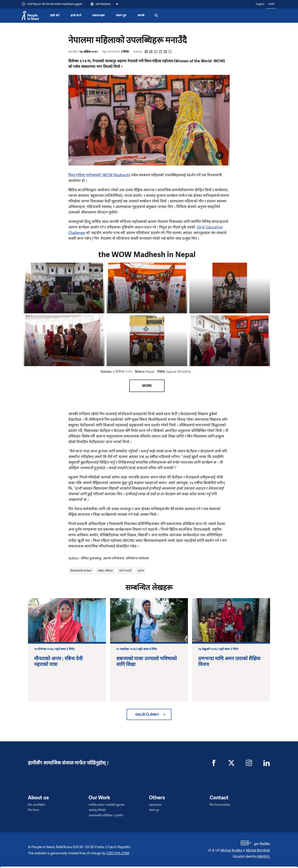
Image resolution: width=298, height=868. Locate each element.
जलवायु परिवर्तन (97, 810)
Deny (264, 862)
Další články (147, 715)
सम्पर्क (141, 15)
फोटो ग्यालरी (125, 571)
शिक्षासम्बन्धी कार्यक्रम (81, 571)
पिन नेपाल (33, 810)
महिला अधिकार (105, 571)
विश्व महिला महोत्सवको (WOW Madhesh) (99, 175)
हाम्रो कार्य (76, 15)
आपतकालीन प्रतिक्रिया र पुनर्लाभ (106, 816)
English (260, 4)
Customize (263, 853)
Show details (58, 856)
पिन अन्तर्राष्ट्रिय (37, 805)
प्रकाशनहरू (99, 15)
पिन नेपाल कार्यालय (220, 805)
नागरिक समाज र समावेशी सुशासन (107, 805)
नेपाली (271, 4)
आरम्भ (141, 571)
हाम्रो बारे (55, 15)
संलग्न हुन (121, 15)
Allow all (263, 845)
